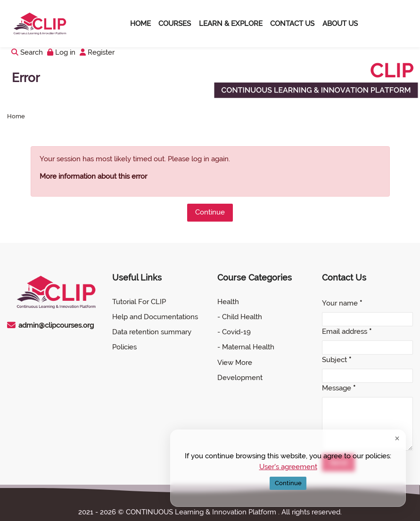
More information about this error (93, 176)
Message (339, 388)
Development (240, 378)
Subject (337, 360)
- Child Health (240, 317)
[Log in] (61, 53)
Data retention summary (152, 332)
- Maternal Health (246, 347)
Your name (342, 303)
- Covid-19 (234, 332)
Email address (347, 331)
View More (235, 363)
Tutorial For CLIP (139, 302)
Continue (210, 212)
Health (228, 302)
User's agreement (288, 466)
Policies (124, 347)
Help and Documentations (155, 317)
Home (16, 117)
